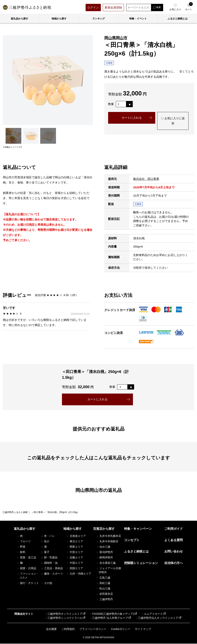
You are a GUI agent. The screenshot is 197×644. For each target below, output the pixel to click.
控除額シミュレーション (141, 563)
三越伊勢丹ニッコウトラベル (63, 618)
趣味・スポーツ (52, 574)
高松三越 (103, 583)
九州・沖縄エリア (79, 574)
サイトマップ (143, 629)
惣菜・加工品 (27, 558)
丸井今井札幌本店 (109, 536)
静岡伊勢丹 (104, 558)
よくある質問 (174, 540)
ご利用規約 (68, 629)
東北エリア (75, 541)
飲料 (21, 552)
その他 (46, 583)
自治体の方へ (174, 563)
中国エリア (75, 563)
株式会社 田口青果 (146, 179)
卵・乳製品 (49, 558)
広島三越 (103, 578)
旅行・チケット (28, 583)
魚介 (45, 541)
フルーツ (24, 541)
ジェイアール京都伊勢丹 (109, 570)
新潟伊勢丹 (104, 552)
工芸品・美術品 (52, 568)
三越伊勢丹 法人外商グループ (109, 618)
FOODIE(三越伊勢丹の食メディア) (112, 614)
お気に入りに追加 (173, 121)
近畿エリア (75, 558)
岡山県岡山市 (116, 38)
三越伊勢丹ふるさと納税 (15, 512)
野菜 (21, 547)
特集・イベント (138, 19)
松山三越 (103, 589)
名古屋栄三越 (106, 563)
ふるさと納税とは (136, 552)
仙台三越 (103, 547)
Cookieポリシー (121, 629)
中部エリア (75, 552)
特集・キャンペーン (138, 529)
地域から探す (59, 19)
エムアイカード (152, 614)
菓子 (45, 552)
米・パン (48, 536)
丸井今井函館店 (107, 541)
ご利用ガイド (174, 529)
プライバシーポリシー (93, 629)
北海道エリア (76, 536)
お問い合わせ (174, 552)
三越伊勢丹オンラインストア (63, 614)
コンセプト (132, 540)
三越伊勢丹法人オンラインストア (157, 618)
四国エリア (75, 568)
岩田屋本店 (104, 594)
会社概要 (51, 629)
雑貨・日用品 (27, 568)
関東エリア (75, 547)
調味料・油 (49, 563)
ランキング (99, 19)
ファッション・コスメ (28, 576)
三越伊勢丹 (104, 599)
